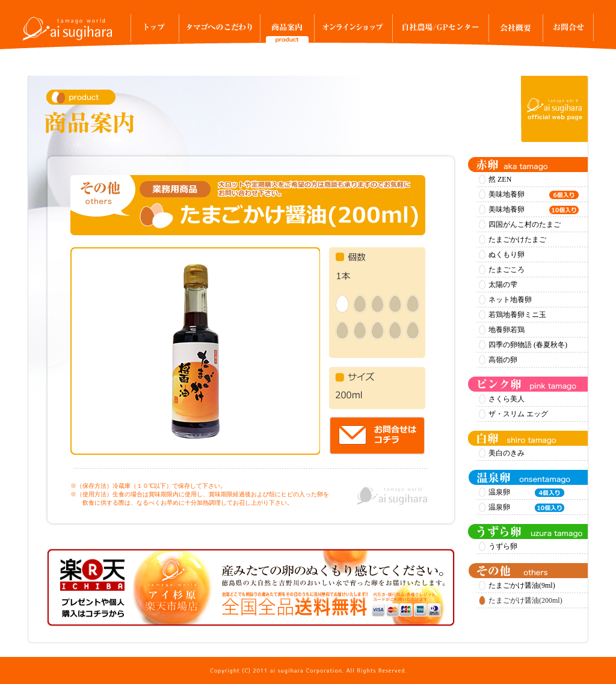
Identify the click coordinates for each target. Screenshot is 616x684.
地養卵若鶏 (507, 330)
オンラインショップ (353, 31)
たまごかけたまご (517, 239)
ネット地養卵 (510, 300)
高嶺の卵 (503, 360)
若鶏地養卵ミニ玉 (517, 315)
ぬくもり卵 (507, 254)
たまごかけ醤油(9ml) (522, 585)
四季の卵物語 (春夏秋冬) (528, 345)
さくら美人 (507, 399)
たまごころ (507, 270)
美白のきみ (507, 453)
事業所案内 (516, 31)
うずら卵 (503, 546)
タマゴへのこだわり (219, 31)
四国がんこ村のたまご (525, 224)
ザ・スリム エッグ (518, 414)
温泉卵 (526, 493)
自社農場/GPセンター (440, 31)
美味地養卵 (534, 195)
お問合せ (568, 31)
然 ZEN (500, 179)
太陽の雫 (503, 285)
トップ (155, 31)
